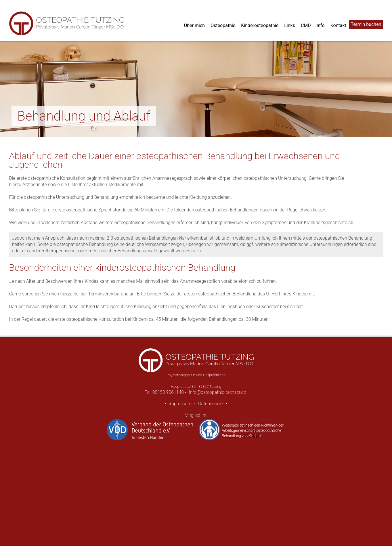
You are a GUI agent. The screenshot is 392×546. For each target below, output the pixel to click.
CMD (306, 25)
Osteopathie (223, 25)
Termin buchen (366, 24)
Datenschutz (211, 404)
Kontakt (338, 25)
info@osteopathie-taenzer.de (218, 392)
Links (290, 25)
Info (321, 25)
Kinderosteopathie (260, 25)
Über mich (194, 25)
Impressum (180, 404)
